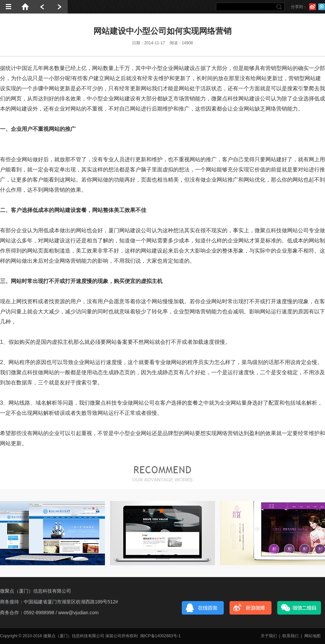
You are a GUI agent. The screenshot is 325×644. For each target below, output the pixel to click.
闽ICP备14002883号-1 (160, 636)
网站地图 (312, 636)
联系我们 (290, 636)
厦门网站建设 (125, 230)
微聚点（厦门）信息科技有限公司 (36, 591)
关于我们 (269, 636)
